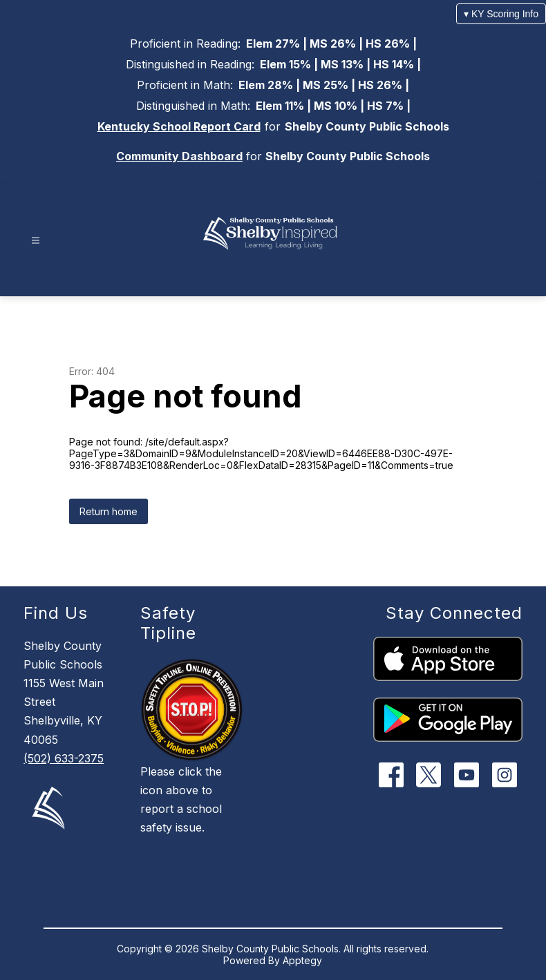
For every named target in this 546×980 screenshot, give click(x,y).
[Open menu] (36, 241)
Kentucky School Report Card (179, 126)
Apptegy (302, 960)
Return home (109, 511)
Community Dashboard (179, 156)
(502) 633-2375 (64, 758)
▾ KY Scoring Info (501, 14)
